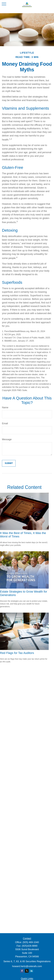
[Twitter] (27, 971)
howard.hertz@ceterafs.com (27, 966)
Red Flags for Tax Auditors (17, 653)
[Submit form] (9, 463)
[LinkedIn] (31, 971)
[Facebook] (22, 971)
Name (5, 407)
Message (7, 439)
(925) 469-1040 (31, 942)
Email (5, 423)
